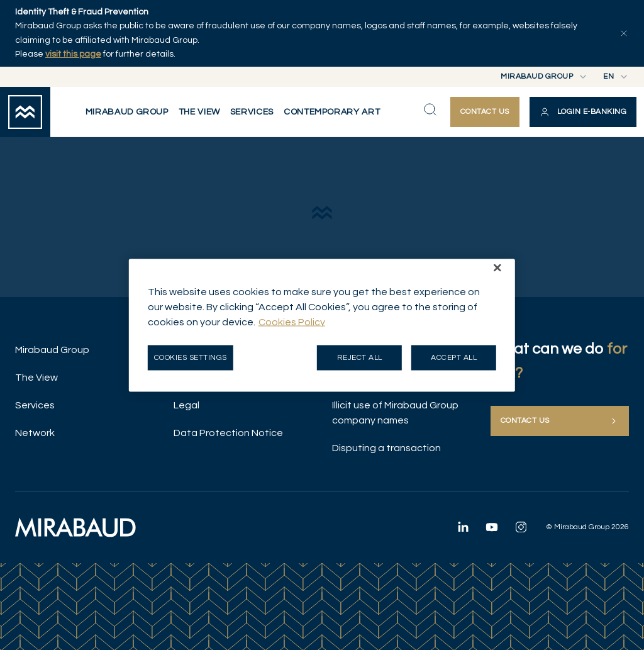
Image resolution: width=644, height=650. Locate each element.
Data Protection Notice (228, 433)
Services (35, 405)
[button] (583, 112)
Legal (186, 405)
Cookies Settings (191, 357)
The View (36, 378)
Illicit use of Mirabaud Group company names (395, 413)
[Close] (497, 267)
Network (35, 433)
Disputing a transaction (386, 448)
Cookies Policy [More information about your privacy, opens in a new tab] (292, 322)
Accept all (454, 357)
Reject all (360, 357)
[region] (322, 325)
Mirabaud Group (52, 350)
